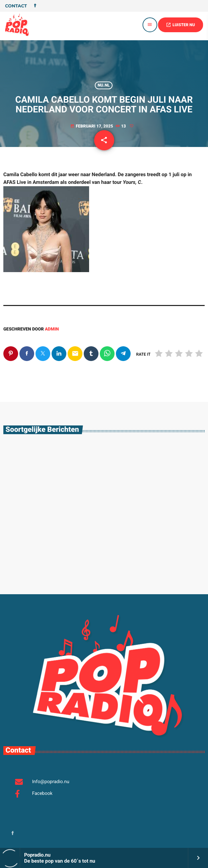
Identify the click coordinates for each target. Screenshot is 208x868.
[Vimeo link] (17, 25)
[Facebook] (35, 6)
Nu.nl (103, 85)
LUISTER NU (180, 25)
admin (52, 329)
